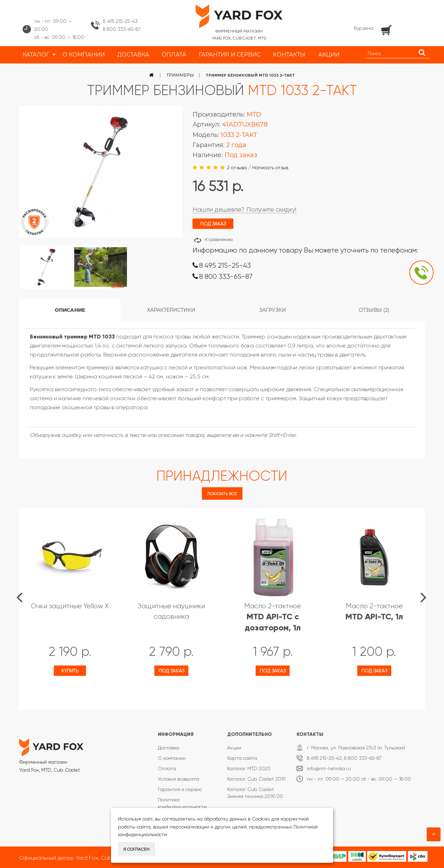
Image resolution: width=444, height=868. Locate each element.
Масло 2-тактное (273, 617)
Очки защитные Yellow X (70, 606)
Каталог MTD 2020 (249, 768)
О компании (172, 758)
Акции (234, 748)
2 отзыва (237, 167)
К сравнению (219, 239)
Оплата (167, 768)
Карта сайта (242, 758)
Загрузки (273, 310)
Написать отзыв (270, 167)
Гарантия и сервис (180, 789)
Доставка (169, 748)
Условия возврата (178, 779)
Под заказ (171, 671)
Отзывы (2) (374, 310)
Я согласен (136, 849)
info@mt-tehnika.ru (329, 768)
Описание (70, 310)
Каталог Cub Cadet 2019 (256, 779)
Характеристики (171, 310)
